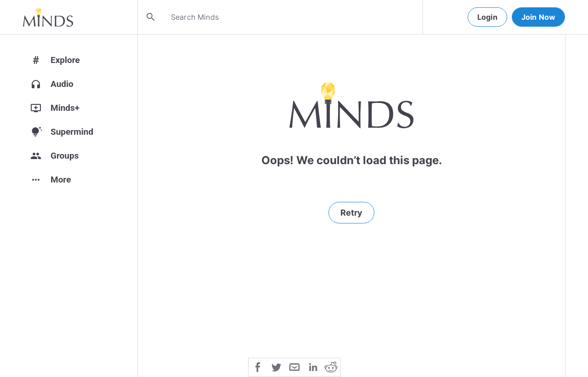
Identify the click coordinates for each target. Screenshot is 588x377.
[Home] (48, 17)
